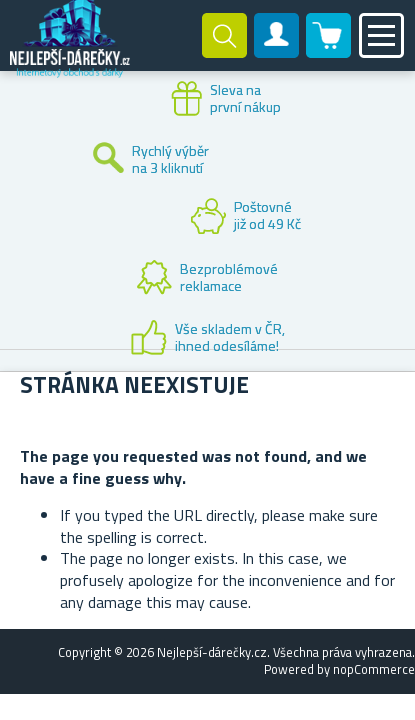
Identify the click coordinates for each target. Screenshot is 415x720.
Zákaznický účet (277, 52)
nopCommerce (374, 669)
